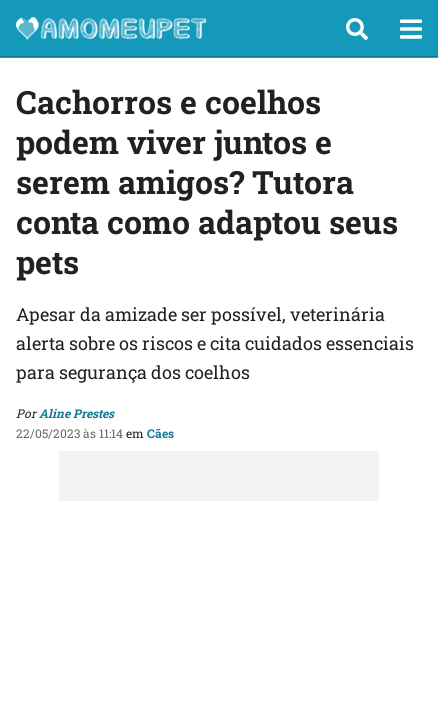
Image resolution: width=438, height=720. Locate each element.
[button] (357, 29)
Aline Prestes (76, 413)
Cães (160, 433)
